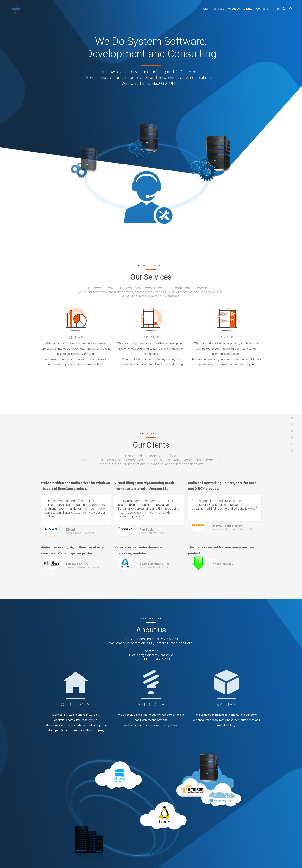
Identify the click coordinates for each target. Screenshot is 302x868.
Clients (248, 9)
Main (206, 9)
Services (219, 9)
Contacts (262, 9)
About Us (234, 9)
